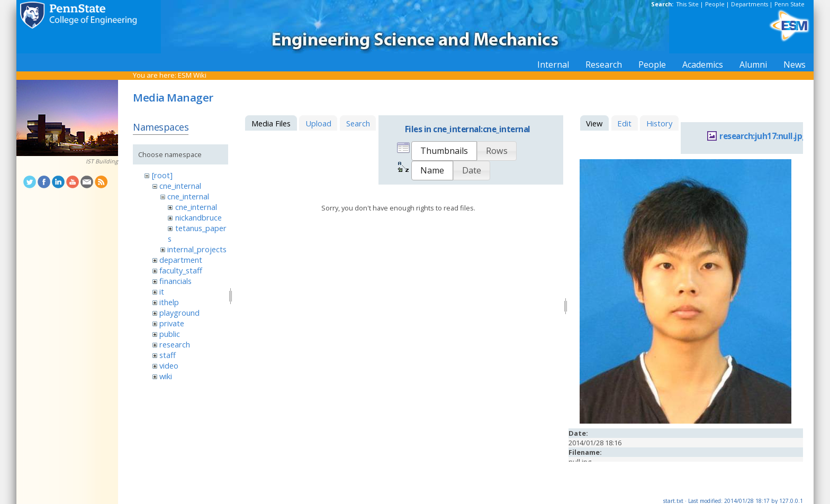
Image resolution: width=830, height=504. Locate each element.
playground (179, 313)
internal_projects (197, 249)
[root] (162, 175)
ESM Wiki (192, 75)
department (181, 260)
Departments (750, 4)
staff (168, 355)
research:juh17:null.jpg (763, 136)
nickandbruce (199, 217)
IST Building (102, 161)
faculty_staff (181, 270)
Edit (624, 123)
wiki (166, 376)
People (715, 4)
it (162, 291)
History (659, 123)
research (175, 344)
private (172, 323)
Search (358, 123)
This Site (688, 4)
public (170, 334)
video (169, 365)
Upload (318, 123)
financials (175, 281)
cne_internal (180, 186)
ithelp (169, 302)
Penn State (790, 4)
